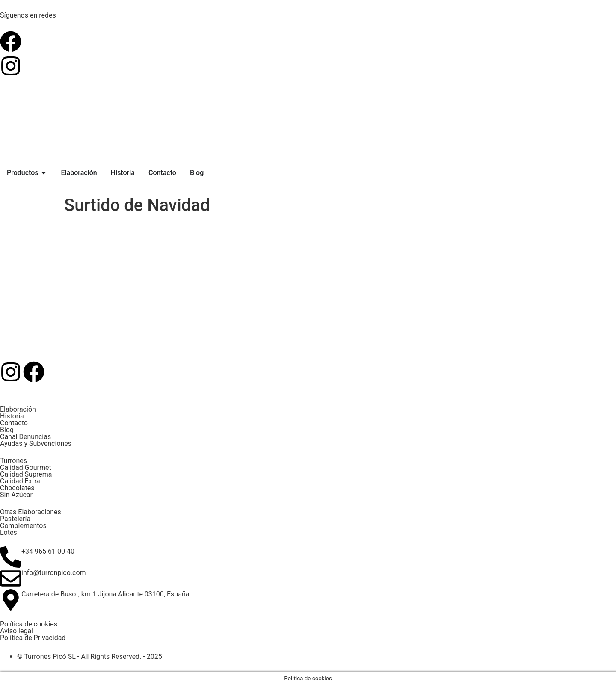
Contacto (14, 423)
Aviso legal (16, 631)
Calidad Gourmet (26, 467)
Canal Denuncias (25, 437)
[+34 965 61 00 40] (11, 557)
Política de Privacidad (33, 638)
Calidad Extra (20, 481)
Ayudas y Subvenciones (36, 443)
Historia (12, 416)
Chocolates (17, 488)
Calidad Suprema (26, 474)
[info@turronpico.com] (11, 578)
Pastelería (15, 519)
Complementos (23, 526)
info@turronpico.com (54, 573)
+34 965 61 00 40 (48, 551)
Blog (7, 430)
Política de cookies (29, 624)
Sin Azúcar (16, 495)
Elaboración (18, 409)
